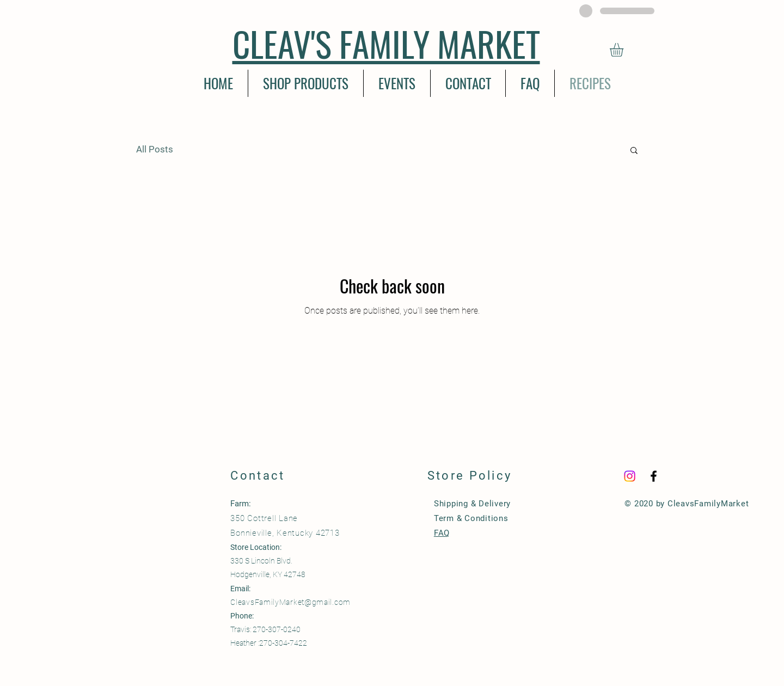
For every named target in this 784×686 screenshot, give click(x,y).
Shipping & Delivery (472, 504)
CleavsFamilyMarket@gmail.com (290, 602)
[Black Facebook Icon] (654, 476)
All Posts (155, 149)
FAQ (442, 533)
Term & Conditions (471, 518)
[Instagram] (630, 476)
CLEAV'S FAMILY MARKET (386, 43)
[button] (624, 50)
